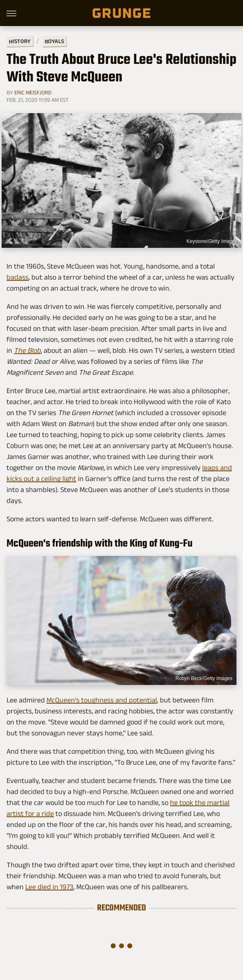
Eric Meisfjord (33, 92)
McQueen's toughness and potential (102, 700)
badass (18, 277)
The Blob (27, 350)
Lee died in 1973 (49, 887)
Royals (54, 41)
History (20, 41)
